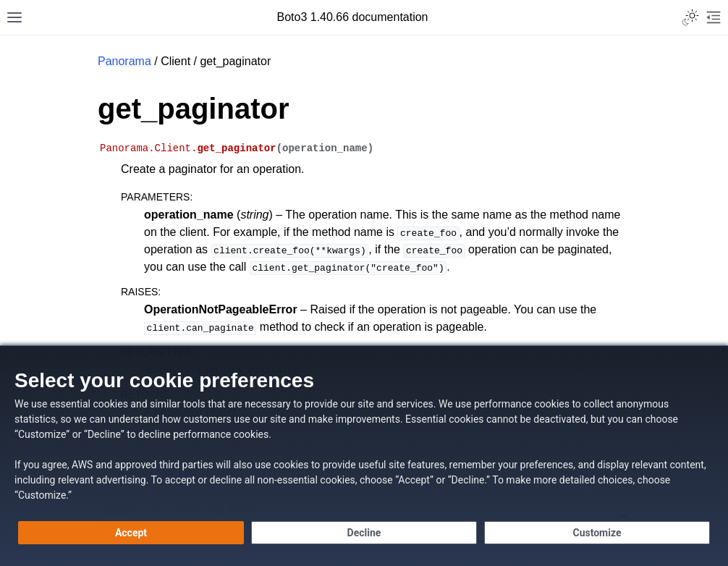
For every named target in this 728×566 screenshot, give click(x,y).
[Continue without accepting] (364, 533)
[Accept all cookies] (131, 533)
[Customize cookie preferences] (597, 533)
